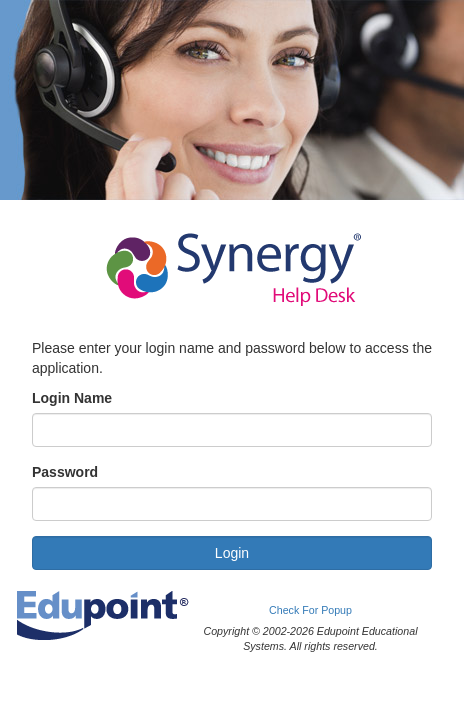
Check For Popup (310, 610)
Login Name (72, 398)
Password (65, 472)
